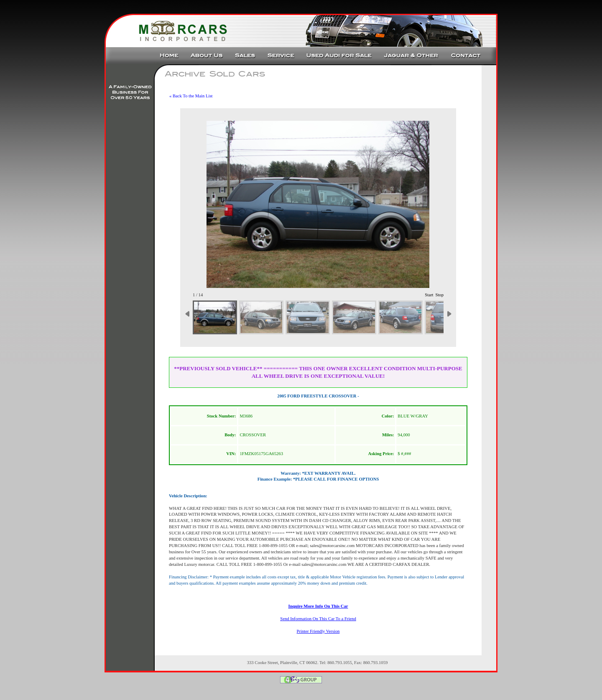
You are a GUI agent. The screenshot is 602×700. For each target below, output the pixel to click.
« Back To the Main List (191, 96)
